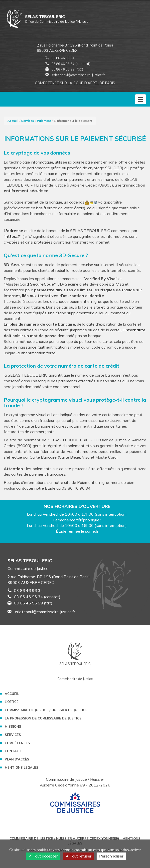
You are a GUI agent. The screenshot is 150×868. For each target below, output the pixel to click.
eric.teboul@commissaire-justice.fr (75, 75)
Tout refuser (78, 856)
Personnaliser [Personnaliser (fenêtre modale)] (111, 856)
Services (28, 121)
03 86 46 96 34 (63, 58)
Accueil (13, 121)
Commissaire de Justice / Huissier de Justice (46, 710)
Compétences (17, 743)
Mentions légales (22, 767)
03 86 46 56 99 (63, 69)
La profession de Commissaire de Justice (43, 718)
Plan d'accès (17, 759)
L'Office (12, 702)
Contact (13, 751)
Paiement (44, 121)
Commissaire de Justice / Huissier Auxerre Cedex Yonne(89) (65, 838)
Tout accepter (43, 856)
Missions (13, 726)
